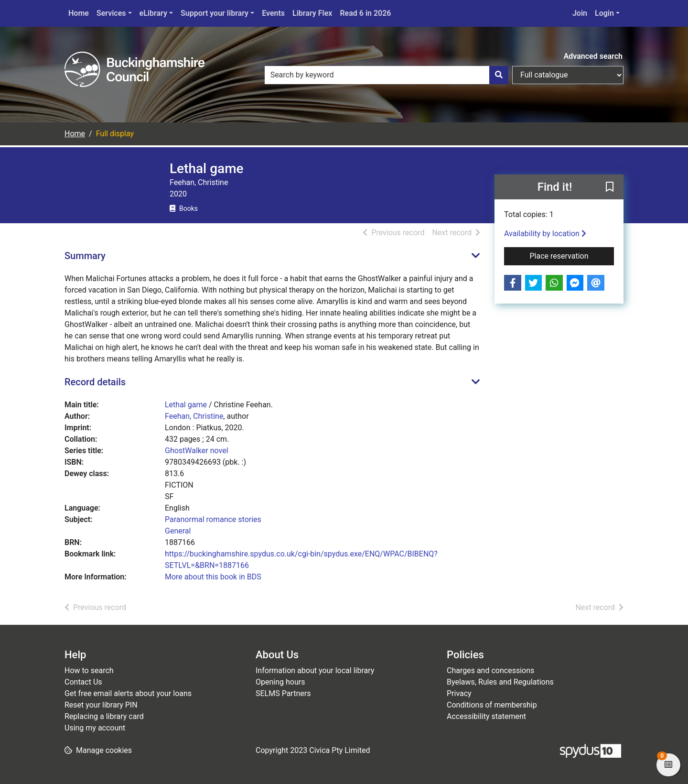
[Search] (499, 75)
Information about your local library (315, 670)
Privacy (459, 693)
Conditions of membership (492, 705)
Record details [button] (95, 382)
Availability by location (545, 234)
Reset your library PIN (101, 705)
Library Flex (312, 13)
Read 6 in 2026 (365, 13)
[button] (610, 187)
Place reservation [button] (572, 255)
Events (273, 13)
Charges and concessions (490, 670)
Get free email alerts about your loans (128, 693)
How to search (89, 670)
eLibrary (153, 13)
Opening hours (280, 682)
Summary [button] (85, 256)
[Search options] (568, 75)
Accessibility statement (486, 716)
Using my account (95, 728)
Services (111, 13)
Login (604, 13)
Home (79, 13)
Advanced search (593, 56)
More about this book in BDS (213, 577)
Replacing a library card (104, 716)
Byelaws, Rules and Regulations (500, 682)
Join (580, 13)
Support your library (215, 13)
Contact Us (83, 682)
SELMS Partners (283, 693)
